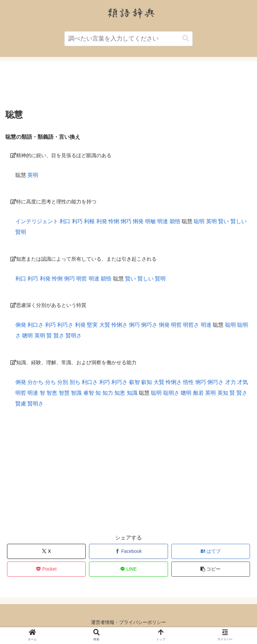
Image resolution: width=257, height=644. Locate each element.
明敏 (151, 221)
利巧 (77, 221)
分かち (35, 382)
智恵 (52, 393)
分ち (51, 382)
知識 (132, 393)
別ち (75, 382)
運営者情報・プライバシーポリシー (128, 622)
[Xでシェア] (47, 551)
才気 (243, 382)
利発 (102, 221)
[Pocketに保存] (47, 569)
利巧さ (65, 325)
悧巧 (126, 221)
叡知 (147, 382)
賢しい (239, 221)
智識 (76, 393)
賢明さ (74, 336)
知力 (108, 393)
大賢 (105, 325)
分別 (63, 382)
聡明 (199, 221)
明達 (163, 221)
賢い (224, 221)
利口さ (35, 325)
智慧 (64, 393)
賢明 (21, 232)
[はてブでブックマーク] (211, 551)
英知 (223, 393)
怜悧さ (119, 325)
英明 (33, 175)
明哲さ (191, 325)
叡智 (135, 382)
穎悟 (175, 221)
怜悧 (114, 221)
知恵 (120, 393)
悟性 (188, 382)
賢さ (59, 336)
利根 (89, 221)
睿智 (89, 393)
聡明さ (171, 393)
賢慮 (21, 404)
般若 (198, 393)
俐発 (21, 325)
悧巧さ (149, 325)
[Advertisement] (128, 87)
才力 (231, 382)
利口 (65, 221)
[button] (186, 38)
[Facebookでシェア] (128, 551)
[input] (128, 39)
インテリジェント (37, 221)
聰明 (27, 336)
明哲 (82, 279)
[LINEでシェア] (128, 569)
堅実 (92, 325)
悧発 (138, 221)
